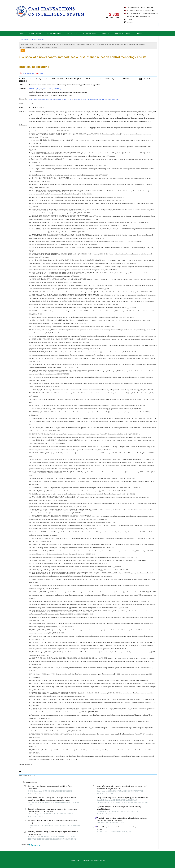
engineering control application (109, 99)
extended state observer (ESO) (77, 99)
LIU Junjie (47, 89)
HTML (42, 73)
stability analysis (93, 99)
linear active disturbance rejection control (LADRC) (50, 99)
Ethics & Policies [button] (122, 33)
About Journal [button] (35, 33)
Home (21, 33)
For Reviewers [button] (89, 33)
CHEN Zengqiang (35, 89)
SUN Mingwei (58, 89)
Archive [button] (105, 33)
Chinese (138, 33)
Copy (23, 51)
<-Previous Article (27, 39)
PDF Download (28, 73)
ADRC (31, 99)
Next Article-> (39, 39)
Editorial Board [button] (54, 33)
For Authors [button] (72, 33)
